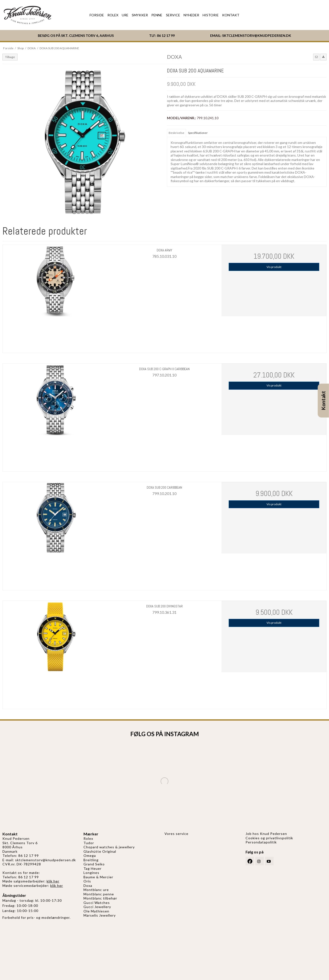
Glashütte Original (100, 851)
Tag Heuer (93, 868)
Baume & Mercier (98, 877)
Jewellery (103, 907)
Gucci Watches (97, 903)
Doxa (88, 886)
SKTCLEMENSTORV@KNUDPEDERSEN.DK (257, 35)
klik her (53, 881)
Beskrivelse (176, 133)
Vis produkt (274, 267)
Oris (87, 881)
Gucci (89, 907)
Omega (90, 856)
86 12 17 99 (166, 35)
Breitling (91, 860)
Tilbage (10, 57)
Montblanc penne (99, 894)
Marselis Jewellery (100, 915)
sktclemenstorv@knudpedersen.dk (46, 860)
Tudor (89, 843)
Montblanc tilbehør (100, 898)
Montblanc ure (96, 890)
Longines (91, 873)
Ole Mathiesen (96, 911)
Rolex (88, 838)
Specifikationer (198, 133)
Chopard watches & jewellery (109, 847)
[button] (316, 57)
